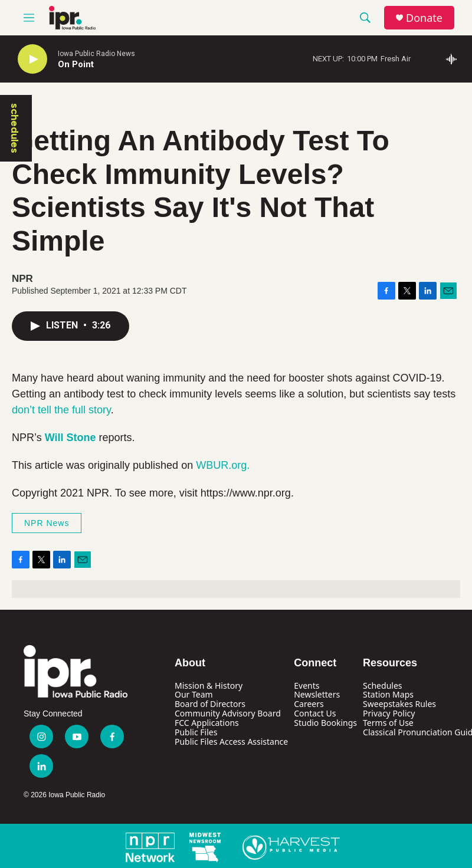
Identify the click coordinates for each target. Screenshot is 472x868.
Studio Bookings (325, 723)
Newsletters (317, 694)
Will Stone (71, 438)
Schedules (382, 685)
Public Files (196, 732)
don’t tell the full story (61, 410)
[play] (32, 59)
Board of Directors (210, 704)
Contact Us (315, 713)
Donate (424, 18)
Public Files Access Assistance (231, 742)
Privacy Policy (389, 713)
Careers (309, 704)
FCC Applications (207, 723)
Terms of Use (388, 723)
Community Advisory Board (228, 713)
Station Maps (388, 694)
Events (307, 685)
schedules (15, 128)
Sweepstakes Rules (399, 704)
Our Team (194, 694)
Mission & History (209, 685)
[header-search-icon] (365, 18)
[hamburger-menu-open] (29, 18)
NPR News (47, 523)
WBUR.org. (223, 465)
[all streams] (455, 59)
